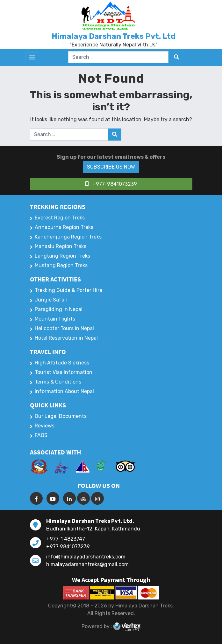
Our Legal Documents (61, 416)
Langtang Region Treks (62, 256)
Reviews (45, 426)
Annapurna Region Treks (64, 227)
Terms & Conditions (58, 382)
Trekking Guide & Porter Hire (68, 290)
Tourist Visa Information (64, 372)
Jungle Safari (51, 300)
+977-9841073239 (111, 184)
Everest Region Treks (60, 218)
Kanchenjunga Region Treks (68, 237)
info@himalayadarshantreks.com (86, 557)
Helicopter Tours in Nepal (64, 328)
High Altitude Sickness (62, 363)
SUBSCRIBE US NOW (111, 167)
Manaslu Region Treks (61, 246)
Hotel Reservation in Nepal (66, 338)
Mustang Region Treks (61, 265)
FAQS (41, 435)
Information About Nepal (64, 391)
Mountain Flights (55, 319)
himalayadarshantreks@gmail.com (87, 564)
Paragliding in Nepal (59, 309)
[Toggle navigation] (32, 57)
